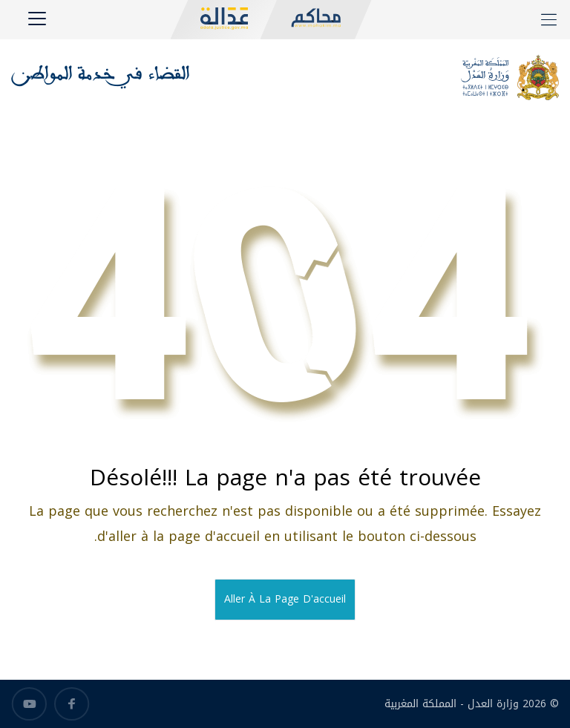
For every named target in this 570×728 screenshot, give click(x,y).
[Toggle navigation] (39, 22)
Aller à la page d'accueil (285, 599)
